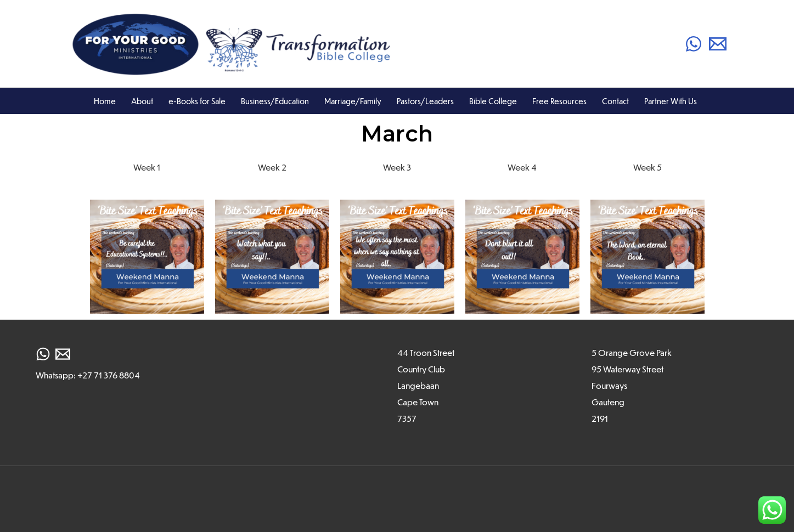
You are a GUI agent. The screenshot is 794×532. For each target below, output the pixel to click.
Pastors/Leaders (425, 101)
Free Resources (559, 101)
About (142, 101)
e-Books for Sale (197, 101)
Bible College (493, 101)
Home (105, 101)
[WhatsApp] (694, 44)
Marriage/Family (353, 101)
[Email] (718, 44)
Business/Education (275, 101)
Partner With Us (671, 101)
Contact (615, 101)
